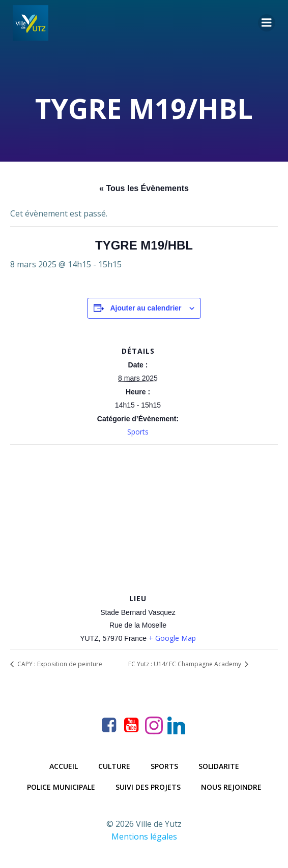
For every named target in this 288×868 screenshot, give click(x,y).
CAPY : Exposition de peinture (59, 664)
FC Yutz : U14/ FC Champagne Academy (185, 664)
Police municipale (61, 787)
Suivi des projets (148, 787)
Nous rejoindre (231, 787)
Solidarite (219, 766)
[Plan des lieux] (144, 518)
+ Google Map (172, 638)
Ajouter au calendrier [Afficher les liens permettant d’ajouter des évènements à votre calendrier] (146, 308)
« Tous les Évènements (144, 188)
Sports (138, 432)
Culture (114, 766)
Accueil (64, 766)
